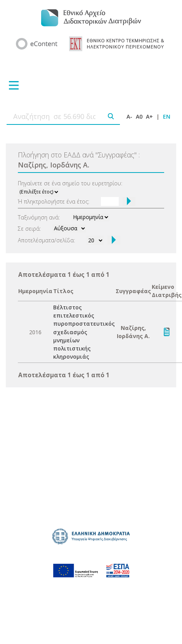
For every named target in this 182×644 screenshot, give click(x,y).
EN (167, 117)
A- (129, 117)
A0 (139, 117)
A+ (149, 117)
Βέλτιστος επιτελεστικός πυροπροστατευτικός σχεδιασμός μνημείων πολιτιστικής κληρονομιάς (84, 332)
